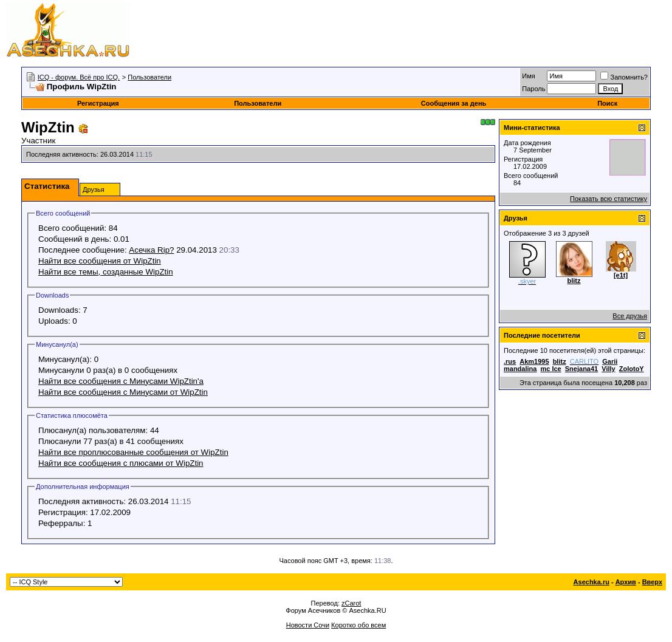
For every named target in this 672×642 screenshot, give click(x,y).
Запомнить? (624, 77)
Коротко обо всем (358, 625)
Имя (528, 76)
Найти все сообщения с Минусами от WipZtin (123, 392)
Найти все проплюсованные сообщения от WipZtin (133, 452)
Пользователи (149, 77)
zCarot (351, 603)
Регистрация (98, 103)
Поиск (607, 103)
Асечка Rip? (151, 250)
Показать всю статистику (609, 199)
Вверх (652, 582)
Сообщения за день (454, 103)
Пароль (533, 89)
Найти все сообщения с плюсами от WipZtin (121, 463)
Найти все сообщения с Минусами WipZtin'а (121, 381)
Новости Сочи (308, 625)
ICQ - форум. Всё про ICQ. (79, 77)
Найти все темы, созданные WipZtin (106, 272)
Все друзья (630, 316)
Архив (626, 582)
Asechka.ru (591, 582)
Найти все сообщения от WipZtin (100, 261)
